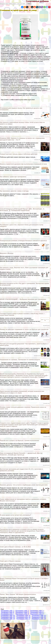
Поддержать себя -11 (23, 616)
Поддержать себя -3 (37, 611)
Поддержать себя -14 (23, 617)
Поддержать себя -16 (8, 619)
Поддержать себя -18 (39, 619)
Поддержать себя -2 (22, 611)
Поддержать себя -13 (8, 617)
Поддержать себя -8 (22, 614)
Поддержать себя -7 (7, 614)
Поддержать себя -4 (7, 612)
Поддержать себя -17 (23, 619)
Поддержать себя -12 (39, 616)
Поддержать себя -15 (39, 617)
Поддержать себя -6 (37, 612)
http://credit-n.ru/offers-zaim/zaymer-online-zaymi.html (18, 100)
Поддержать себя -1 (7, 611)
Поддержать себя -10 (8, 616)
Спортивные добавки (39, 1)
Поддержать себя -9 (37, 614)
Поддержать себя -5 (22, 612)
